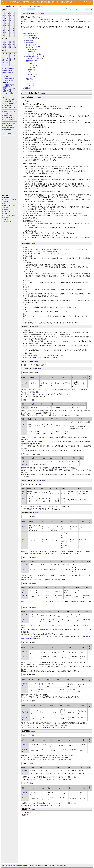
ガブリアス (47, 554)
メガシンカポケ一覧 (9, 69)
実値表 (7, 81)
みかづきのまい (33, 49)
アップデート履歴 (9, 119)
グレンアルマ (7, 222)
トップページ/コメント (10, 216)
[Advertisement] (9, 164)
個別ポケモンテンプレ (10, 123)
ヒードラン (25, 569)
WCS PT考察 (12, 103)
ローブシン (85, 316)
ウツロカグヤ (33, 74)
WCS (5, 103)
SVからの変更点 (8, 73)
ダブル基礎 (8, 101)
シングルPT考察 (9, 99)
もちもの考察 (11, 89)
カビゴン (6, 203)
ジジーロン (7, 218)
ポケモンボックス (9, 71)
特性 (12, 81)
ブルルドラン (33, 70)
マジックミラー (37, 442)
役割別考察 (27, 88)
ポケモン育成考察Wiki (16, 866)
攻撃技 (7, 85)
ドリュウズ (25, 773)
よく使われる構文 (9, 125)
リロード (56, 2)
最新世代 (18, 2)
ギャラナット (33, 72)
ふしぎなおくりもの (9, 117)
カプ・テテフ (58, 415)
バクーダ (6, 209)
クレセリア (25, 564)
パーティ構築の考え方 (31, 36)
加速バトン (32, 52)
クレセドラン (33, 65)
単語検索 (63, 2)
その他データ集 (8, 93)
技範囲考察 (7, 87)
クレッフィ (25, 461)
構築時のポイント (32, 43)
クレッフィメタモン (35, 54)
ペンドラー (30, 437)
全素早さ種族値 (9, 79)
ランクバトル (7, 105)
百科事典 (25, 2)
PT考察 (6, 97)
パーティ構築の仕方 (32, 38)
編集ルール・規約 (9, 128)
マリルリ (63, 554)
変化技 (12, 85)
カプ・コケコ (38, 509)
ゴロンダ (40, 450)
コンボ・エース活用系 (33, 47)
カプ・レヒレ (40, 667)
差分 (46, 2)
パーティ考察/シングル (9, 6)
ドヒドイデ (47, 634)
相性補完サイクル (32, 61)
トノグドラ (32, 81)
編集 (42, 2)
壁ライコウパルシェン (36, 59)
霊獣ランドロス (26, 638)
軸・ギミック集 (31, 45)
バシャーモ (25, 407)
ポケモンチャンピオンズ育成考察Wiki (31, 6)
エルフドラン (33, 68)
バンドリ (31, 86)
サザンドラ (7, 211)
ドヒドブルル (33, 77)
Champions (6, 2)
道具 (5, 89)
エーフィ (37, 437)
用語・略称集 (7, 91)
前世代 (12, 2)
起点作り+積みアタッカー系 (35, 56)
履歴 (49, 2)
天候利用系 (29, 79)
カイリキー (7, 220)
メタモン (24, 464)
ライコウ (78, 316)
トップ (32, 2)
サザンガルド (33, 63)
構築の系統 (29, 40)
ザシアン (61, 394)
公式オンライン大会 (9, 107)
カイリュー (33, 394)
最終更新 (70, 2)
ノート (32, 9)
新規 (38, 2)
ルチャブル (7, 214)
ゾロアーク (52, 474)
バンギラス (62, 450)
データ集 (6, 77)
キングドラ (84, 300)
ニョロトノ (75, 300)
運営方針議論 (7, 130)
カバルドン (25, 770)
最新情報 (6, 115)
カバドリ (31, 84)
